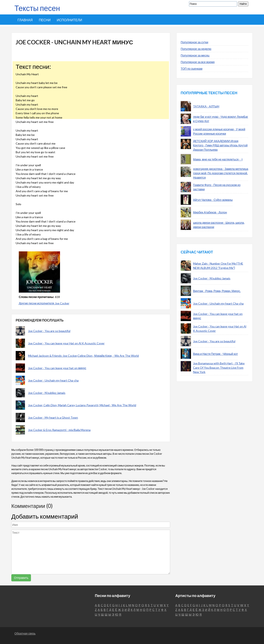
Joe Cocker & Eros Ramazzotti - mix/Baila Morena (59, 430)
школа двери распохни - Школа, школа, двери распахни (219, 225)
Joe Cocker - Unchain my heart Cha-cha (53, 380)
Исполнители (69, 20)
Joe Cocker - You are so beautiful (49, 331)
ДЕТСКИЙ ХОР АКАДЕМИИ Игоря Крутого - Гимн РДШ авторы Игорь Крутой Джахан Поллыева (220, 145)
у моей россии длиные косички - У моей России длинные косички (219, 131)
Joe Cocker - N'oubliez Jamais (47, 393)
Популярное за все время (198, 62)
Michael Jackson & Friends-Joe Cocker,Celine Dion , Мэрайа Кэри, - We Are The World (83, 356)
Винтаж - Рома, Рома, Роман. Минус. (217, 291)
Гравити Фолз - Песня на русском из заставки (217, 187)
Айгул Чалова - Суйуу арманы (213, 200)
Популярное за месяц (195, 55)
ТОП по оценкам (192, 69)
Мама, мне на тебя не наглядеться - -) (218, 159)
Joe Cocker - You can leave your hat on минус (57, 368)
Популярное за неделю (196, 49)
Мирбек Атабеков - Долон (210, 212)
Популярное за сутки (194, 42)
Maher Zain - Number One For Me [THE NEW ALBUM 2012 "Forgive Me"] (218, 266)
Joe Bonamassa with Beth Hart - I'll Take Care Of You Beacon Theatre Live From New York (219, 368)
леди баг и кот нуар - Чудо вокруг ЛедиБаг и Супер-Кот (221, 119)
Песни (45, 20)
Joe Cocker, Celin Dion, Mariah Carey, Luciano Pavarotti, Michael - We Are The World (82, 405)
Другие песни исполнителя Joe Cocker (44, 303)
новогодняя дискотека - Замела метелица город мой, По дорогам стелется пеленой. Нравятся (221, 173)
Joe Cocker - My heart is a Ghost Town (53, 417)
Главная (25, 20)
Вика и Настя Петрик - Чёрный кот (215, 354)
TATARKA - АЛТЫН (206, 106)
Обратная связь (25, 633)
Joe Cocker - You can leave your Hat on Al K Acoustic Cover (66, 343)
